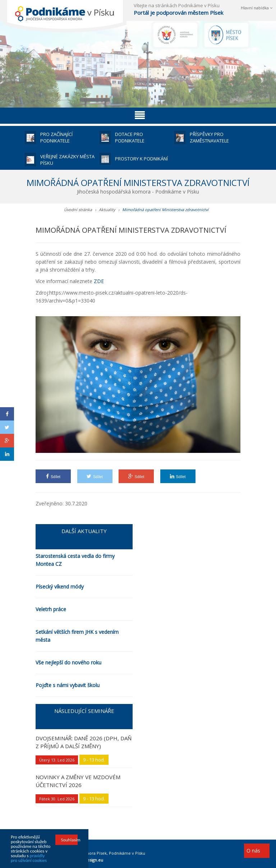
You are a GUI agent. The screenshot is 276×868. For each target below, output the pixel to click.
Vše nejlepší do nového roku (68, 662)
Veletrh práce (51, 609)
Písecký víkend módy (60, 587)
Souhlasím (69, 840)
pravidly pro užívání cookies (29, 858)
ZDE (99, 281)
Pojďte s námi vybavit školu (68, 685)
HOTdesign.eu (89, 860)
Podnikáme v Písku (127, 853)
